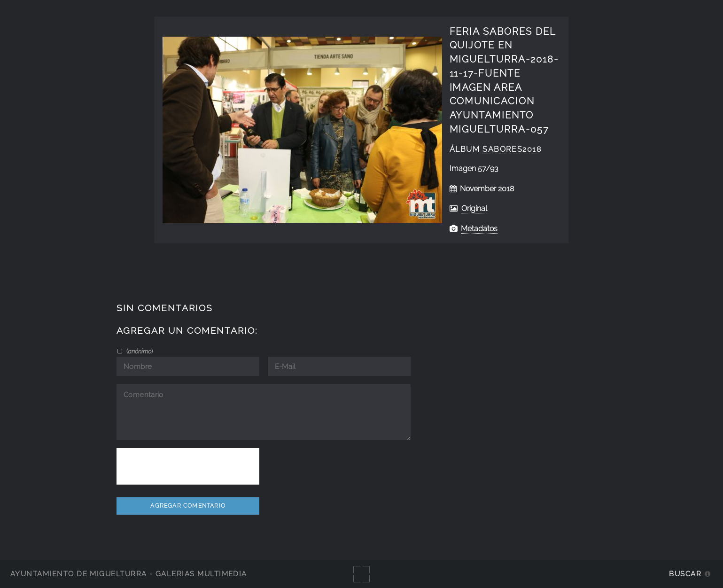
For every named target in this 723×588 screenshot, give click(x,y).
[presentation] (188, 466)
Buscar (685, 574)
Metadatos (479, 229)
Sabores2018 (512, 149)
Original (474, 208)
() (139, 351)
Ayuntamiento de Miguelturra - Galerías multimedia (129, 574)
